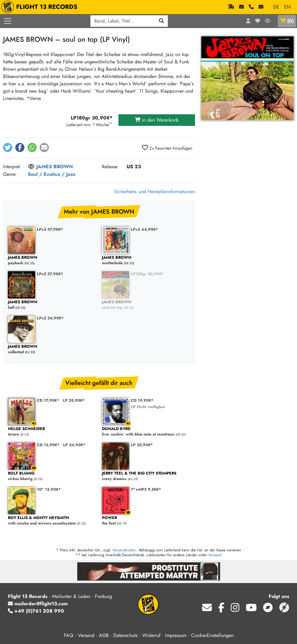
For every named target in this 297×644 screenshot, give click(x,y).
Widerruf (151, 635)
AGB (104, 635)
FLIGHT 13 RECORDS (41, 7)
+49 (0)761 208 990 (36, 611)
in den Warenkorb (157, 120)
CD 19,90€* (142, 400)
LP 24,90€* (74, 445)
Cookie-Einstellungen (212, 635)
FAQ (69, 635)
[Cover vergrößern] (248, 78)
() (287, 21)
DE (276, 7)
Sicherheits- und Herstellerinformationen (155, 192)
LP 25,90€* (74, 400)
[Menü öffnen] (8, 21)
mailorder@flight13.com (38, 604)
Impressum (176, 635)
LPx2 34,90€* (50, 318)
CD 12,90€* (48, 445)
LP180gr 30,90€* (147, 274)
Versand (215, 555)
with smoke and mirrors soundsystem (52, 521)
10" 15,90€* (49, 489)
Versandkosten (124, 550)
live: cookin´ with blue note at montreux (146, 432)
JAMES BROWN (55, 167)
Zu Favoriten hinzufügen (167, 148)
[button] (8, 148)
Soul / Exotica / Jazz (52, 174)
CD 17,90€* (48, 400)
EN (287, 7)
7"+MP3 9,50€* (146, 489)
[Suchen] (162, 21)
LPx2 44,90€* (145, 229)
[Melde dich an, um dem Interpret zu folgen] (31, 167)
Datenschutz (125, 635)
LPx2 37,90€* (50, 229)
